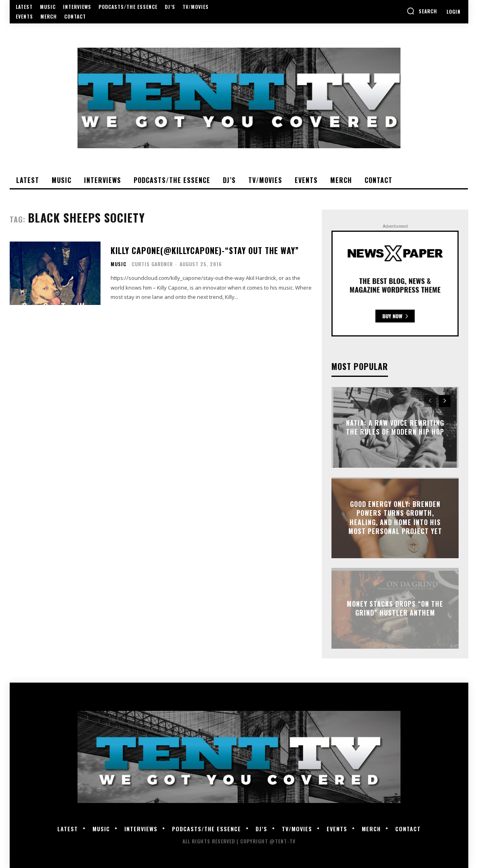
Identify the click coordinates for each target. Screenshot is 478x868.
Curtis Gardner (152, 264)
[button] (422, 11)
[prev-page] (430, 401)
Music (118, 264)
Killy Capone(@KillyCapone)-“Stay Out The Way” (205, 250)
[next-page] (445, 401)
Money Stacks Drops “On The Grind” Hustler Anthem (395, 608)
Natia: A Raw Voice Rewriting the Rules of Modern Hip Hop (395, 427)
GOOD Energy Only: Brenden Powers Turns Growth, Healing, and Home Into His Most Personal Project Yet (395, 518)
